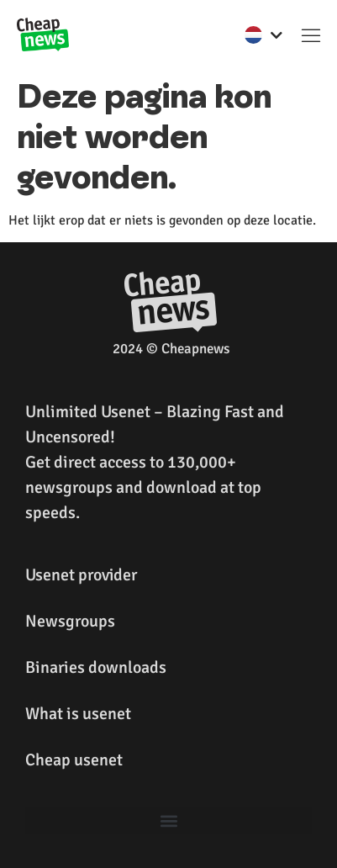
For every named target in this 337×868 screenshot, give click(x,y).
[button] (311, 34)
